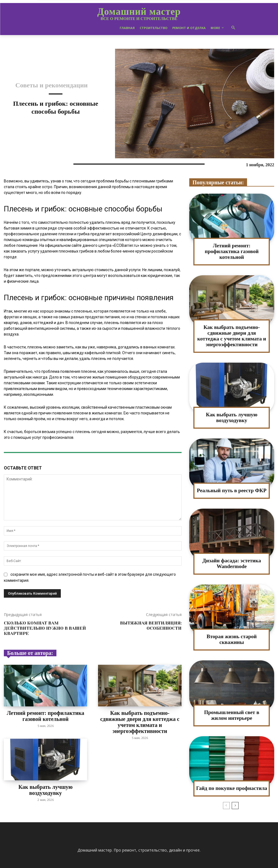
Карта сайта (178, 863)
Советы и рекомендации (51, 85)
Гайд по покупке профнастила (232, 778)
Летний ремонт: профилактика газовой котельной (46, 715)
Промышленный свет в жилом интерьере (232, 705)
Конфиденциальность (241, 863)
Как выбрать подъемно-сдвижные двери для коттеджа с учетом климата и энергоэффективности (140, 717)
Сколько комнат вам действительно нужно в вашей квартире (45, 628)
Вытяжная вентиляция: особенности (151, 626)
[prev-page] (226, 795)
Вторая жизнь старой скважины (232, 630)
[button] (233, 28)
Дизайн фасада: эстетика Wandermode (232, 555)
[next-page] (235, 795)
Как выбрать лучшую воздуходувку (45, 782)
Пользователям (205, 863)
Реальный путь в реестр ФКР (232, 482)
